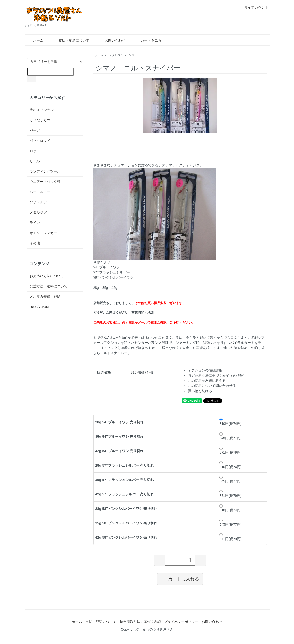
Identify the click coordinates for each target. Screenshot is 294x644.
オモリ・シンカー (43, 233)
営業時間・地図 (143, 312)
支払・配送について (70, 40)
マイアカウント (254, 7)
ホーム (35, 40)
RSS (33, 307)
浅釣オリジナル (42, 110)
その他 (35, 243)
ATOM (44, 307)
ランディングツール (45, 171)
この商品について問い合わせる (212, 386)
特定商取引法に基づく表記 (140, 622)
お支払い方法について (47, 276)
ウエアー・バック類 (45, 182)
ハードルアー (40, 192)
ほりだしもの (40, 120)
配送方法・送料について (48, 286)
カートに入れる (180, 579)
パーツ (35, 130)
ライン (35, 223)
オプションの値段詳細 (205, 370)
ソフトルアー (40, 202)
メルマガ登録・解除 (45, 296)
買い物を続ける (200, 391)
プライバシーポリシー (181, 622)
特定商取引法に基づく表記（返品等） (217, 375)
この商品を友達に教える (207, 381)
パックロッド (40, 141)
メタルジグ (116, 55)
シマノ (133, 55)
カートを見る (147, 40)
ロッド (35, 151)
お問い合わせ (112, 40)
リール (35, 161)
